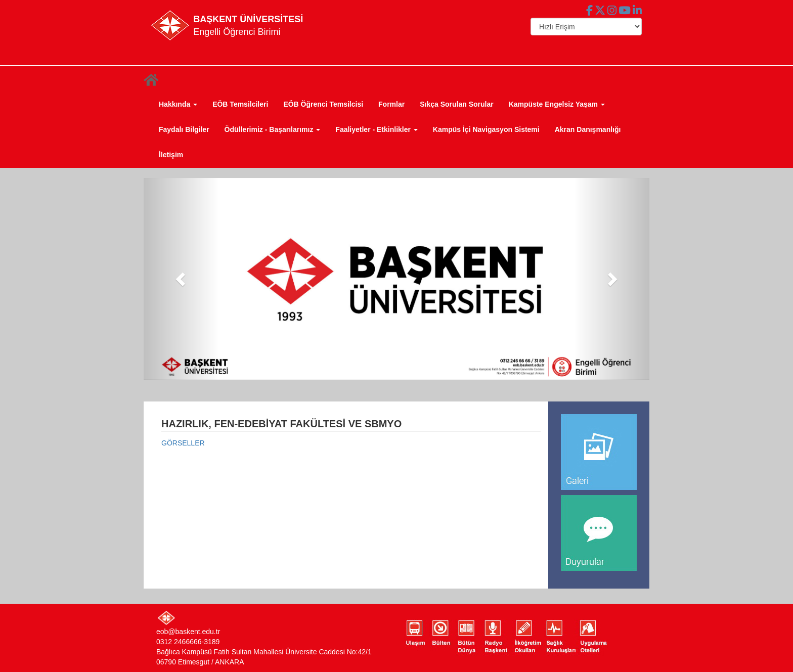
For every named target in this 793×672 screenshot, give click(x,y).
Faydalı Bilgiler (184, 129)
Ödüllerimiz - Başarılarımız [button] (273, 129)
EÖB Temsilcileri (240, 104)
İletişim (171, 155)
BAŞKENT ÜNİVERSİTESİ (248, 19)
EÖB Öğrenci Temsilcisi (323, 104)
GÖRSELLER (183, 443)
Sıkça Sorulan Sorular (457, 104)
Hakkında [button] (178, 104)
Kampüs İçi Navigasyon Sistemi (486, 129)
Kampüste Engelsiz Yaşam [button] (557, 104)
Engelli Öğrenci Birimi (237, 32)
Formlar (391, 104)
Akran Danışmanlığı (588, 129)
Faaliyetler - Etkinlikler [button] (377, 129)
